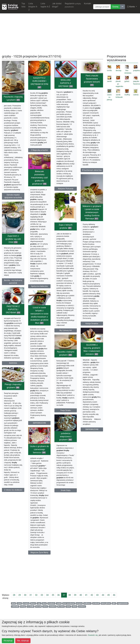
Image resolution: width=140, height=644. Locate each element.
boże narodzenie (69, 603)
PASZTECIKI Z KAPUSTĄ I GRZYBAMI (13, 316)
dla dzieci (61, 607)
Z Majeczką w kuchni (39, 150)
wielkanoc (87, 603)
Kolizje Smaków (92, 333)
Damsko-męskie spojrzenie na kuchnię (13, 196)
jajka (114, 603)
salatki (59, 603)
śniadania (53, 607)
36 (58, 595)
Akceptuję (8, 641)
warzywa (79, 603)
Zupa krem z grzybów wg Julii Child (13, 244)
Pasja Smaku (86, 427)
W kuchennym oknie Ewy (92, 170)
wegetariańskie (123, 603)
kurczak (38, 607)
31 (31, 595)
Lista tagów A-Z (45, 5)
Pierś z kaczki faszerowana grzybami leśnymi (92, 80)
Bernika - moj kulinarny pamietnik (13, 286)
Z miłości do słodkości (13, 502)
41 (86, 595)
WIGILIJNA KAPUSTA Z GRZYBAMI (66, 83)
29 (20, 595)
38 (70, 595)
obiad (13, 603)
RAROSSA (13, 370)
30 (25, 595)
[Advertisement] (70, 33)
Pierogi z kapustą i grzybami (13, 398)
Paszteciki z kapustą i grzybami (13, 98)
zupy (39, 603)
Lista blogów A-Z (33, 7)
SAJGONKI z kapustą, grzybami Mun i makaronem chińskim (71, 362)
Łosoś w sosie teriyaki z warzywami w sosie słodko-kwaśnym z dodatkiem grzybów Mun (39, 325)
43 (97, 595)
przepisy (26, 603)
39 (75, 595)
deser (44, 603)
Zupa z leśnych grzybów (66, 228)
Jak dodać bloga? (57, 5)
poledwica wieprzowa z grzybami (86, 454)
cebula (74, 607)
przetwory (82, 607)
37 (64, 595)
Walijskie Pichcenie (66, 189)
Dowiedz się (93, 635)
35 (53, 595)
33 (42, 595)
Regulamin (73, 5)
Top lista (23, 5)
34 (47, 595)
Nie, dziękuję (23, 641)
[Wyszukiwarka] (102, 7)
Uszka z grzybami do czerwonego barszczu (60, 470)
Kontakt (88, 4)
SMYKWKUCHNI (39, 433)
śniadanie (51, 603)
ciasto (68, 607)
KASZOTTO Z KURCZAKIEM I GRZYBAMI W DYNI (39, 83)
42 (92, 595)
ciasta (19, 603)
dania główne (106, 603)
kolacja (23, 607)
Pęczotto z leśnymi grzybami (86, 370)
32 (36, 595)
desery (33, 603)
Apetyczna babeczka (39, 293)
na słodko (31, 607)
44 (103, 595)
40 (81, 595)
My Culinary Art (66, 332)
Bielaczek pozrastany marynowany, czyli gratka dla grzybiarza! (39, 185)
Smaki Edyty (86, 508)
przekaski (96, 603)
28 (14, 595)
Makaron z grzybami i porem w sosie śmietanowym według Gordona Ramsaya (92, 222)
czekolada (15, 607)
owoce (45, 607)
